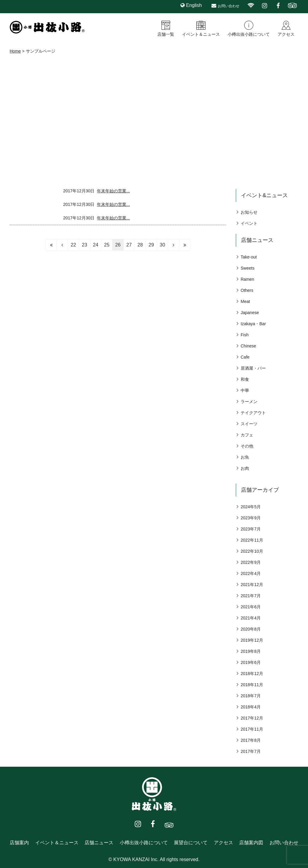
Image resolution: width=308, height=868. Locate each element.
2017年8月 (251, 740)
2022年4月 (251, 573)
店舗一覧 (166, 34)
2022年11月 (252, 540)
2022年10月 (252, 551)
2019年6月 (251, 662)
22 (73, 245)
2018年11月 (252, 685)
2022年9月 (251, 562)
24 (96, 245)
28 (140, 245)
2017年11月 (252, 729)
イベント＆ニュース (201, 34)
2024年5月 (251, 507)
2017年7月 (251, 751)
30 (162, 245)
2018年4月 (251, 707)
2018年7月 (251, 696)
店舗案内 (19, 843)
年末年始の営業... (113, 191)
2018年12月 (252, 674)
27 (129, 245)
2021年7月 (251, 596)
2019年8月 (251, 651)
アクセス (286, 34)
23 (85, 245)
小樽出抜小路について (249, 34)
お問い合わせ (229, 6)
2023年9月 (251, 518)
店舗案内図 (251, 843)
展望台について (191, 843)
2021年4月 (251, 618)
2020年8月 (251, 629)
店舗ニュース (99, 843)
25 (107, 245)
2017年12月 (252, 718)
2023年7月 (251, 529)
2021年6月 (251, 607)
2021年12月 (252, 585)
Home (15, 51)
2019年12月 (252, 640)
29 (151, 245)
